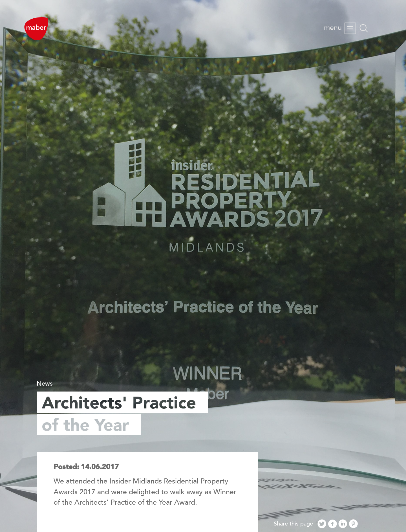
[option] (203, 266)
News (45, 384)
